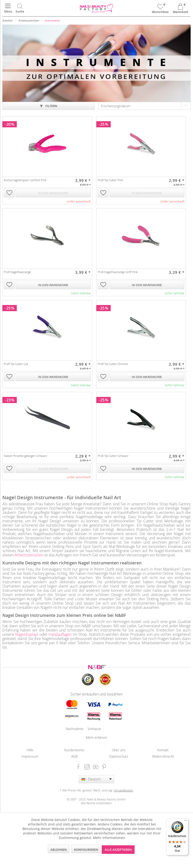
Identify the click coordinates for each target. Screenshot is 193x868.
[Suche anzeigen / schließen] (20, 8)
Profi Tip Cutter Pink (110, 180)
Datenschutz (119, 756)
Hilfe (30, 750)
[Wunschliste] (160, 8)
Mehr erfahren (96, 737)
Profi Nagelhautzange (17, 272)
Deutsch (94, 779)
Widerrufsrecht (163, 756)
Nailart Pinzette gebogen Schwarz (25, 456)
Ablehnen (59, 850)
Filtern (49, 106)
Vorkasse (94, 729)
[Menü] (8, 8)
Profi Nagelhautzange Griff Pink (118, 272)
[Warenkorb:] (180, 8)
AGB (74, 756)
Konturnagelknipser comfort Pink (25, 180)
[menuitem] (8, 8)
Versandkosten (123, 790)
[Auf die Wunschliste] (9, 193)
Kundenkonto (74, 750)
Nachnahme (72, 729)
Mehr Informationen (109, 838)
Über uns (119, 750)
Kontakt (163, 750)
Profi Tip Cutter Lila (16, 364)
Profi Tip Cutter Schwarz (113, 456)
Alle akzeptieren (118, 850)
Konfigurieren (86, 850)
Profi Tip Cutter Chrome (113, 364)
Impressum (30, 756)
